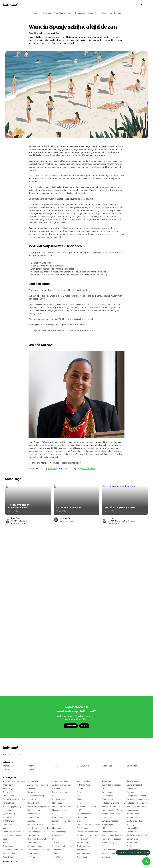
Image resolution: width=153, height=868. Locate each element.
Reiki (5, 799)
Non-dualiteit (83, 770)
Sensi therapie (83, 806)
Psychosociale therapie (13, 792)
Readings (7, 796)
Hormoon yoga (83, 709)
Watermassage (83, 842)
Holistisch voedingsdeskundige (90, 698)
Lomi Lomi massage (11, 749)
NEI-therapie (82, 767)
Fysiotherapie (8, 684)
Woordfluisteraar (84, 846)
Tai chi (5, 824)
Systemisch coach (85, 817)
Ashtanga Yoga (84, 637)
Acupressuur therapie (12, 626)
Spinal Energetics (84, 814)
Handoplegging (9, 688)
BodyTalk (81, 644)
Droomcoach (8, 662)
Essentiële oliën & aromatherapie (16, 677)
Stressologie (8, 817)
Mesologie (81, 760)
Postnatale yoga (84, 781)
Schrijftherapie (83, 803)
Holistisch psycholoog (12, 698)
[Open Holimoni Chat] (146, 861)
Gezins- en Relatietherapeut (89, 684)
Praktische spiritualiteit (12, 785)
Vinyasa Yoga (83, 832)
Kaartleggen (8, 734)
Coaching (47, 13)
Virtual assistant (9, 835)
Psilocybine (7, 788)
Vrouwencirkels (9, 839)
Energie (118, 13)
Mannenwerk (8, 752)
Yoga (56, 13)
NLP (4, 770)
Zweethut (7, 857)
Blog (124, 5)
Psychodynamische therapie (89, 788)
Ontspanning (106, 13)
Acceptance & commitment (14, 623)
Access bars (82, 623)
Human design (83, 716)
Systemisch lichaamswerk (14, 821)
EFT (4, 670)
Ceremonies (80, 13)
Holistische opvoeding (86, 702)
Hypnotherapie (83, 720)
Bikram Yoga (8, 644)
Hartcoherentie (84, 688)
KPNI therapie (8, 742)
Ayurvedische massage (12, 641)
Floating (81, 680)
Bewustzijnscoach (85, 641)
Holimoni (52, 469)
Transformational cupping (88, 828)
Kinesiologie (8, 738)
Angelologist (8, 634)
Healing (80, 691)
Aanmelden (146, 5)
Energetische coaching (87, 673)
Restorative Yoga (84, 799)
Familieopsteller (9, 680)
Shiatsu (6, 810)
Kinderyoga (82, 734)
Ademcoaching (83, 626)
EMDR (80, 670)
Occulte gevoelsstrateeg (13, 774)
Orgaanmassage (10, 778)
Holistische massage (11, 702)
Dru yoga (81, 662)
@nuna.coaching (88, 469)
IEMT (5, 724)
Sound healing (9, 814)
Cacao (80, 648)
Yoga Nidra (7, 853)
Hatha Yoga (8, 691)
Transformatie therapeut (13, 828)
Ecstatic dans (8, 666)
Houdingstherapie (10, 713)
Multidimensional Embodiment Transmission (95, 763)
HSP (79, 713)
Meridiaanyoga (9, 760)
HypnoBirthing (9, 720)
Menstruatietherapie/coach (89, 756)
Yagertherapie (9, 850)
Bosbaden (7, 648)
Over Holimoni (134, 5)
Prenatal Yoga (83, 785)
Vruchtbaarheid (84, 839)
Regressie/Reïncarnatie (87, 796)
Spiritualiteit (93, 13)
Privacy (19, 588)
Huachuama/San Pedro (13, 716)
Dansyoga (7, 655)
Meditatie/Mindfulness (87, 752)
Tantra (80, 824)
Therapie (36, 13)
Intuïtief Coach (83, 727)
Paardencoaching (10, 781)
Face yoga (82, 677)
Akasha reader (83, 630)
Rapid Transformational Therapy (91, 792)
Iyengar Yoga (8, 731)
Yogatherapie (83, 853)
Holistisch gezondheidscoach (15, 695)
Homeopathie (8, 709)
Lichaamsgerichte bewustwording (17, 745)
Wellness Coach (9, 846)
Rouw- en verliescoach (12, 803)
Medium (6, 756)
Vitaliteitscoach (84, 835)
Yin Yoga (81, 850)
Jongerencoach (84, 731)
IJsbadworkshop (84, 724)
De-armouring (83, 655)
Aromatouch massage (12, 637)
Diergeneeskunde (10, 659)
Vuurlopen (7, 842)
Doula (80, 659)
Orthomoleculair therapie (88, 778)
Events (118, 5)
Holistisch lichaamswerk (87, 695)
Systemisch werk (84, 821)
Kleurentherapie (84, 738)
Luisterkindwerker (85, 749)
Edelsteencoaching (85, 666)
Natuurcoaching (10, 767)
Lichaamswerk (66, 13)
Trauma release (9, 832)
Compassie (82, 652)
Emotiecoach (8, 673)
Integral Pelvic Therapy (12, 727)
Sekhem (6, 806)
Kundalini (81, 742)
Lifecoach (81, 745)
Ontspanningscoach (86, 774)
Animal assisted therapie (87, 634)
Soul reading (82, 810)
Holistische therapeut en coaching (92, 706)
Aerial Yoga (7, 630)
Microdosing (8, 763)
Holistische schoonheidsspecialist (17, 706)
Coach (5, 652)
